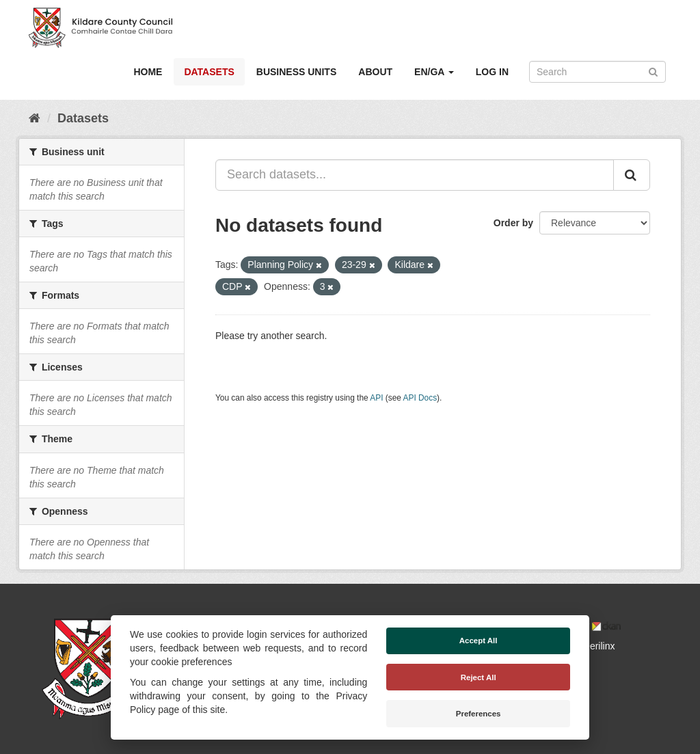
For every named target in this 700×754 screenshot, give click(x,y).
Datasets (209, 72)
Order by (513, 223)
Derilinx (593, 646)
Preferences (479, 714)
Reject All (479, 677)
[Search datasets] (597, 72)
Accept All (479, 641)
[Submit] (653, 71)
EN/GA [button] (434, 72)
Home (148, 72)
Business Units (296, 72)
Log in (492, 72)
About (375, 72)
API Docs (420, 398)
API (376, 398)
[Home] (35, 118)
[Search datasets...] (415, 175)
